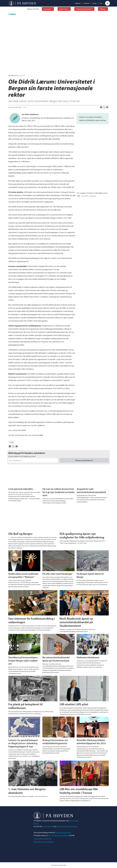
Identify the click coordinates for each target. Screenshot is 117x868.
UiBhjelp (102, 9)
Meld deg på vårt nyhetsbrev (44, 842)
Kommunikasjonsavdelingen (58, 835)
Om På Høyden (48, 826)
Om (101, 3)
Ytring (94, 3)
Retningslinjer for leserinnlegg (66, 826)
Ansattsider (47, 9)
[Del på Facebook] (101, 107)
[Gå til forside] (22, 3)
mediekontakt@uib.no (63, 832)
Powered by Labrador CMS (58, 865)
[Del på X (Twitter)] (104, 107)
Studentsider (63, 9)
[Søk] (107, 3)
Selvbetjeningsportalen (84, 9)
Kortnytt (87, 3)
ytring (11, 442)
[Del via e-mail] (107, 107)
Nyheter (78, 3)
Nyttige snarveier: (33, 9)
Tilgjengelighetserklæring (43, 839)
